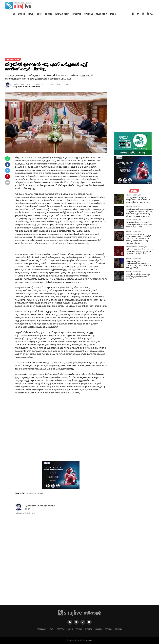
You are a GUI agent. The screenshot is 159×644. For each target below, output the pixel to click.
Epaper (21, 14)
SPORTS (49, 14)
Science (70, 629)
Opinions (118, 629)
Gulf (39, 14)
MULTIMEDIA (102, 14)
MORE (113, 14)
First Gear (61, 629)
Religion (79, 629)
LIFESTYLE (77, 14)
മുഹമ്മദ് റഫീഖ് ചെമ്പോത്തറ (27, 87)
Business (89, 629)
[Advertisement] (109, 6)
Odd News (109, 629)
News (31, 14)
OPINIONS (89, 14)
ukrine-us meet (37, 493)
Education (98, 629)
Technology (42, 629)
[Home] (14, 14)
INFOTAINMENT (62, 14)
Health (52, 629)
